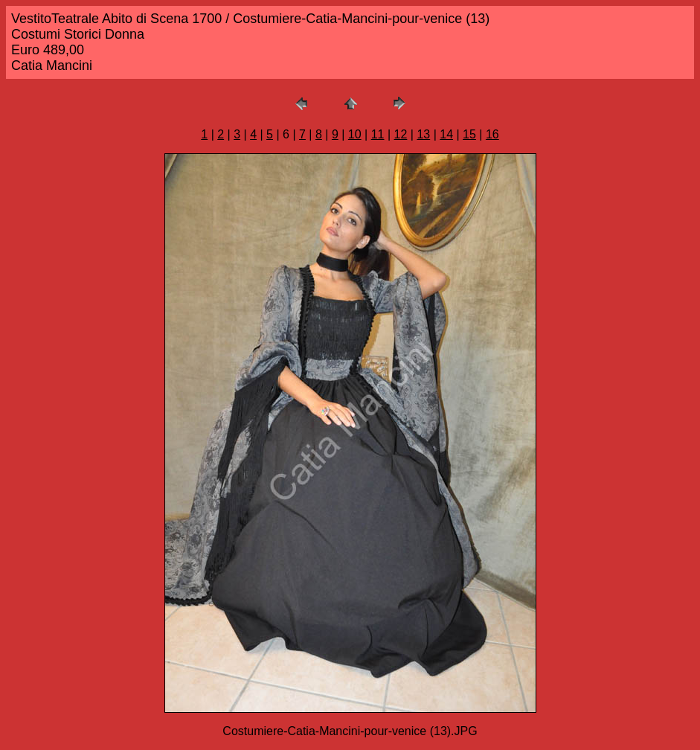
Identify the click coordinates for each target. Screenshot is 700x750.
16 (492, 134)
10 (355, 134)
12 (401, 134)
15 (469, 134)
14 (446, 134)
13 (423, 134)
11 (378, 134)
